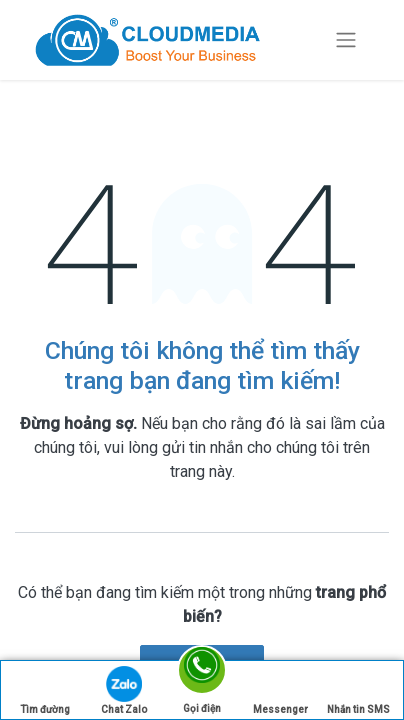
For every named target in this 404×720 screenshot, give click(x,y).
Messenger (280, 690)
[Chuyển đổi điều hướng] (346, 40)
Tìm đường (45, 690)
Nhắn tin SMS (358, 690)
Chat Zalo (124, 690)
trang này (201, 471)
